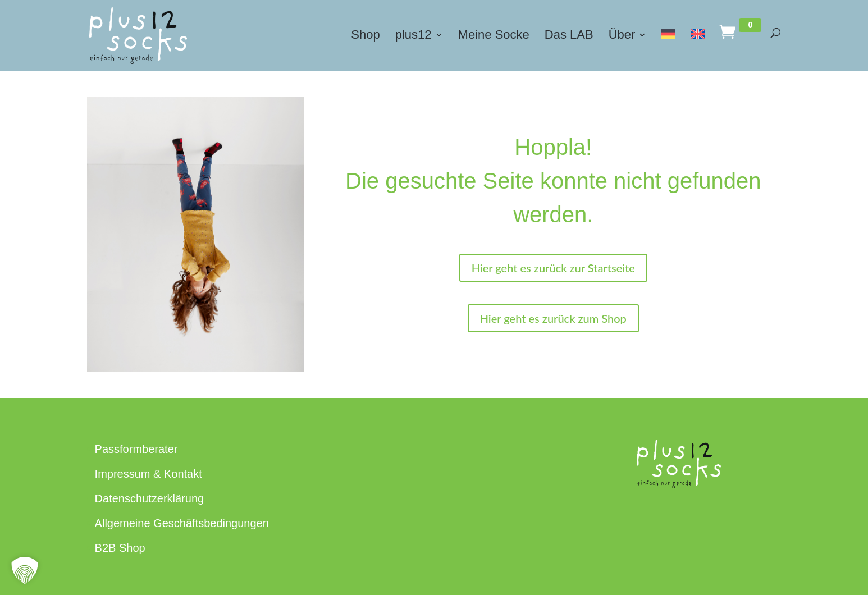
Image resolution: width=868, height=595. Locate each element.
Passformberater (136, 449)
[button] (25, 570)
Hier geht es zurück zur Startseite (553, 268)
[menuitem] (668, 48)
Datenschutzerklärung (150, 498)
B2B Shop (120, 548)
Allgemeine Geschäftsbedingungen (182, 523)
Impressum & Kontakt (149, 474)
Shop (365, 36)
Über (622, 36)
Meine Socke (494, 36)
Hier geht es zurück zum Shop (553, 318)
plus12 (414, 36)
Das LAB (569, 36)
